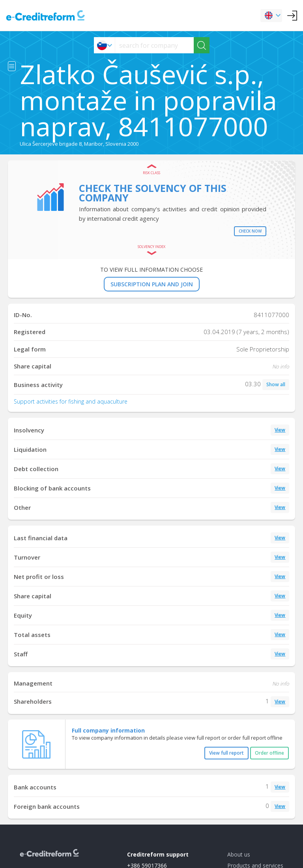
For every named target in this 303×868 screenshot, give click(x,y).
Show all (276, 384)
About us (239, 854)
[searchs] (154, 45)
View (280, 430)
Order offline (269, 753)
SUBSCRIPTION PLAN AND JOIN (152, 284)
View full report (226, 753)
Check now (250, 231)
